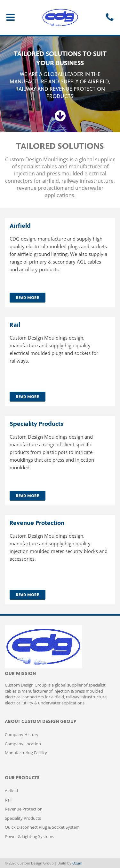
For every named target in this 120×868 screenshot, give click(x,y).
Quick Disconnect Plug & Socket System (42, 827)
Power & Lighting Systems (29, 836)
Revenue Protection (24, 809)
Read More (28, 297)
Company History (22, 734)
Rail (8, 800)
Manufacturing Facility (26, 753)
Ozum (77, 863)
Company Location (23, 744)
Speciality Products (23, 818)
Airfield (11, 791)
